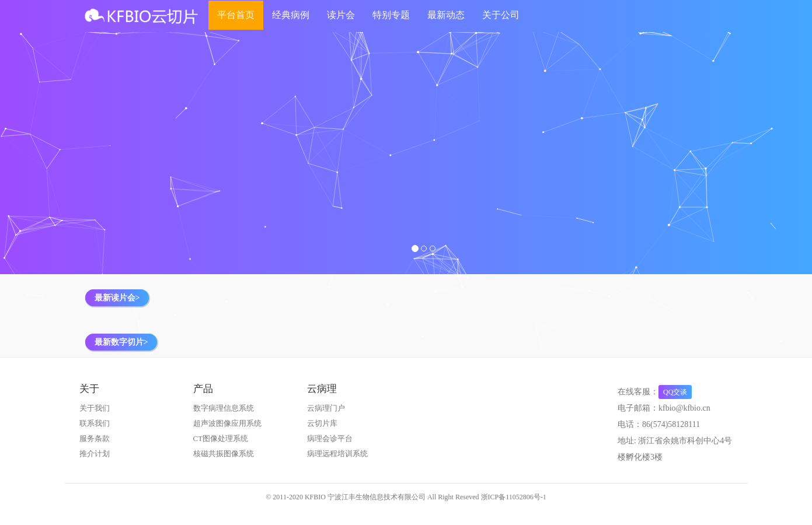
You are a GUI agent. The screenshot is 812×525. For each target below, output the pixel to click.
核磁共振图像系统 (224, 454)
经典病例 (291, 15)
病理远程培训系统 (337, 454)
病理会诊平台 (330, 438)
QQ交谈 (675, 392)
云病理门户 (326, 408)
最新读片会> (117, 298)
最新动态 (446, 15)
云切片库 (322, 423)
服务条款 (95, 438)
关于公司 (501, 15)
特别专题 (391, 15)
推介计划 (95, 454)
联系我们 (95, 423)
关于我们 (95, 408)
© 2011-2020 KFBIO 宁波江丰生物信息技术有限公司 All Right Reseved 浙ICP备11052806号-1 (406, 497)
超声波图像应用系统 (227, 423)
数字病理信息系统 (224, 408)
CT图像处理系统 (221, 438)
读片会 (341, 15)
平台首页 (236, 15)
